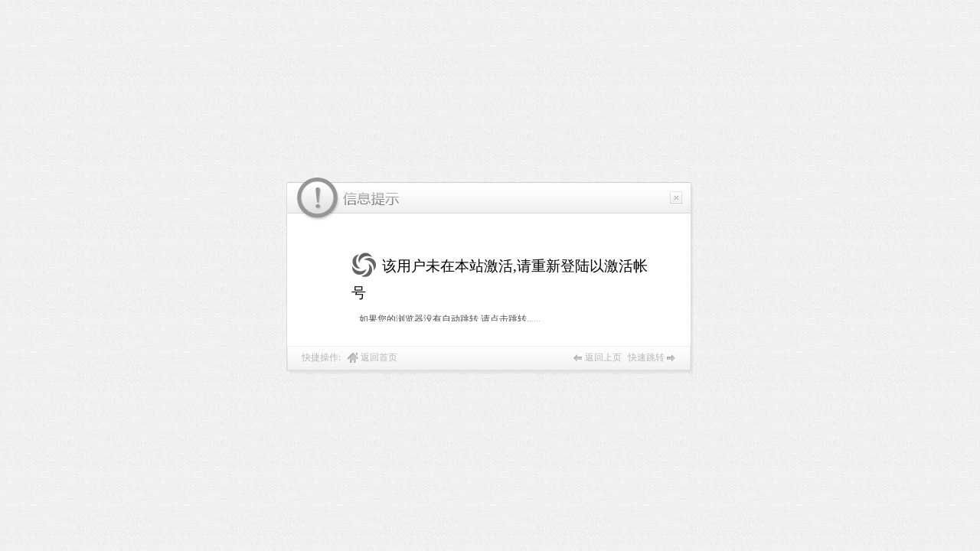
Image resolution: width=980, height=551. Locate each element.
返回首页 (379, 357)
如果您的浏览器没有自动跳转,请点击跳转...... (450, 319)
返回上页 (603, 357)
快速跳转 (646, 357)
